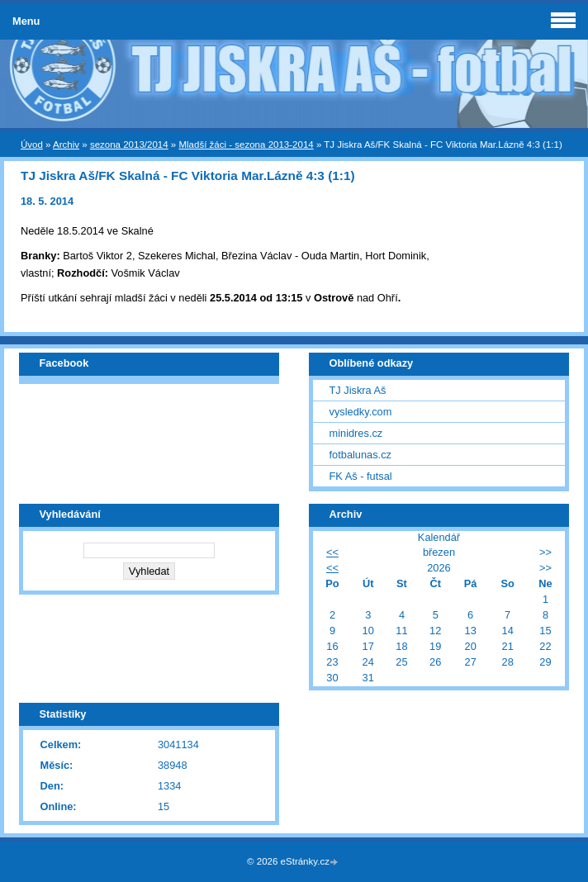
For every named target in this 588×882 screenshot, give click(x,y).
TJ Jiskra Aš (358, 390)
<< (332, 552)
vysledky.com (361, 412)
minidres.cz (356, 433)
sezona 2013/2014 (129, 145)
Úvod (32, 145)
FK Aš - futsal (361, 476)
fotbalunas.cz (360, 455)
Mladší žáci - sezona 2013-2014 (246, 145)
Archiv (66, 145)
